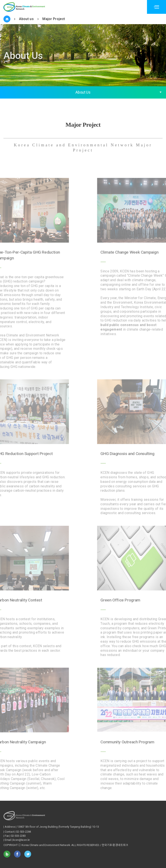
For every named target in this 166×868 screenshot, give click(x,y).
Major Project (54, 19)
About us (26, 19)
